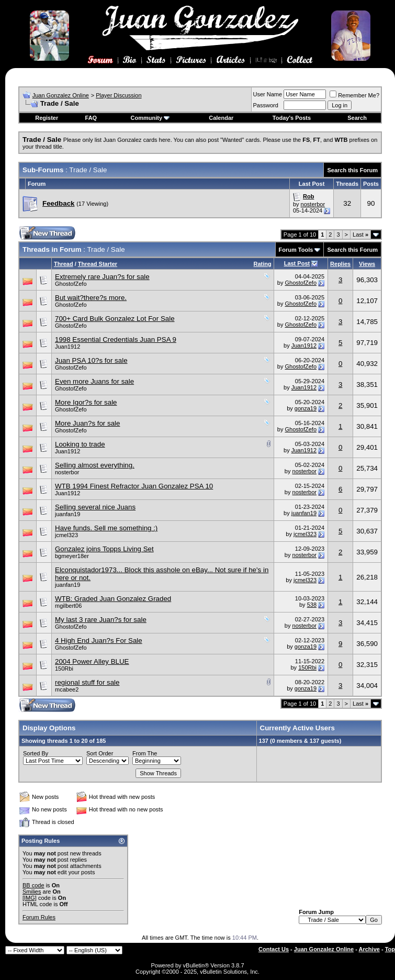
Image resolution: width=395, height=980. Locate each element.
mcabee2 (67, 689)
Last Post (297, 263)
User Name (268, 94)
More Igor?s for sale (86, 402)
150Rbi (64, 669)
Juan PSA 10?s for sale (91, 360)
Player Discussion (118, 95)
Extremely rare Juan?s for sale (102, 277)
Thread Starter (98, 264)
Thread (64, 264)
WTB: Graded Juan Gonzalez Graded (113, 599)
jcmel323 (66, 535)
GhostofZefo (71, 284)
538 (312, 605)
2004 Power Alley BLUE (92, 661)
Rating (263, 264)
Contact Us (274, 949)
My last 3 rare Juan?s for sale (101, 620)
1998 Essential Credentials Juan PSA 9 (116, 339)
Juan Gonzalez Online (61, 95)
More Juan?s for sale (87, 423)
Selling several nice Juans (95, 507)
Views (367, 264)
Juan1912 (67, 347)
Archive (369, 949)
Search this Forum (352, 170)
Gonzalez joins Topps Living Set (104, 549)
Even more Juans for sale (94, 381)
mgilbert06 (68, 606)
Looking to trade (80, 444)
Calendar (221, 118)
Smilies (32, 892)
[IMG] (30, 898)
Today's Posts (292, 118)
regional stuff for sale (87, 682)
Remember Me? (354, 95)
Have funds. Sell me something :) (106, 528)
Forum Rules (39, 917)
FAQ (91, 118)
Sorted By (36, 753)
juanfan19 (67, 514)
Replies (340, 264)
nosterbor (313, 204)
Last (360, 235)
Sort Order (100, 753)
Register (47, 118)
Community (150, 118)
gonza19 (306, 408)
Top (390, 949)
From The (145, 753)
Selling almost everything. (95, 465)
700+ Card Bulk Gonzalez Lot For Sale (115, 319)
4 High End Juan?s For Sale (99, 641)
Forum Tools (296, 250)
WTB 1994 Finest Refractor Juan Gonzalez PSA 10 (134, 486)
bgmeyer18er (72, 556)
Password (266, 105)
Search (357, 118)
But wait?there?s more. (91, 298)
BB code (33, 885)
